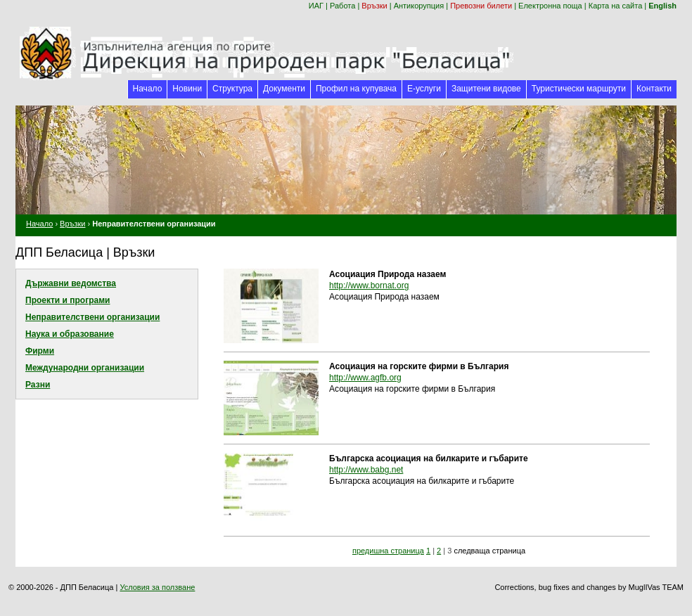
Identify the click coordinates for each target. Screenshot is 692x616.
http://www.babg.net (366, 470)
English (662, 6)
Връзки (374, 6)
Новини (187, 89)
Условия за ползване (157, 587)
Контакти (654, 89)
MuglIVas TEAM (656, 587)
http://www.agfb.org (365, 378)
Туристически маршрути (579, 89)
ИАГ (316, 6)
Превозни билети (481, 6)
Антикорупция (419, 6)
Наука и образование (70, 334)
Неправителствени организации (92, 317)
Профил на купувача (356, 89)
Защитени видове (486, 89)
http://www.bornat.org (369, 285)
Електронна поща (550, 6)
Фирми (40, 351)
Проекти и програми (68, 300)
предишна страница (388, 551)
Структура (232, 89)
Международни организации (85, 368)
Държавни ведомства (71, 283)
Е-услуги (424, 89)
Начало (148, 89)
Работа (342, 6)
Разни (38, 385)
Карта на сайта (616, 6)
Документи (284, 89)
